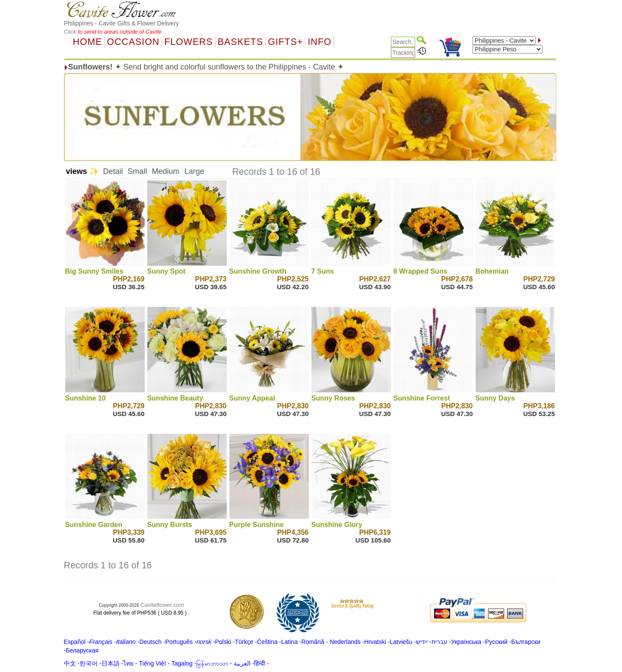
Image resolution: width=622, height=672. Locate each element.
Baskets (240, 42)
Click (71, 32)
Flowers (188, 42)
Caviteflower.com (162, 605)
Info (319, 42)
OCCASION (133, 42)
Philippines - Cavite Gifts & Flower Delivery (121, 23)
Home (88, 42)
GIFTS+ (285, 42)
